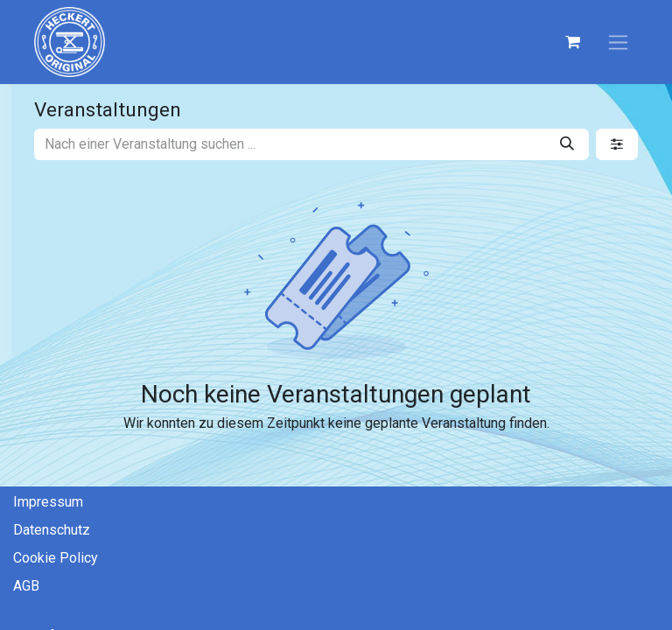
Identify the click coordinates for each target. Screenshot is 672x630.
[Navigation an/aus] (618, 42)
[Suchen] (567, 144)
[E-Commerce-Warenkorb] (572, 42)
